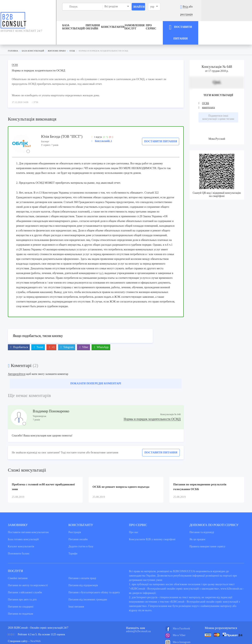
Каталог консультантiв (21, 531)
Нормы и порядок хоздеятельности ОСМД (152, 404)
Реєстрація (75, 517)
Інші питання (76, 591)
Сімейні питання (18, 563)
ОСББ (15, 49)
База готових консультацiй (23, 524)
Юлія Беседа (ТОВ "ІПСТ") (62, 121)
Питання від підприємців (83, 570)
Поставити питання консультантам (28, 517)
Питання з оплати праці (82, 563)
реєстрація (238, 7)
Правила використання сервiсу (208, 531)
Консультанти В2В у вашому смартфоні (152, 524)
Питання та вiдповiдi (202, 517)
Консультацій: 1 (103, 125)
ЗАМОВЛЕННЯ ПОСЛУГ (146, 19)
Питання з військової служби (25, 577)
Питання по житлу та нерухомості (28, 570)
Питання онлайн (84, 19)
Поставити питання (161, 126)
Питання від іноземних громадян (88, 584)
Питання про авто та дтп (22, 584)
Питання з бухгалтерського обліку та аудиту (94, 577)
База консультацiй (51, 19)
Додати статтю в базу (81, 531)
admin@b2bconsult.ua (138, 616)
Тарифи (73, 538)
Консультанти (114, 19)
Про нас (134, 517)
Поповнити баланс (19, 538)
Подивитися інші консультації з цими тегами (218, 102)
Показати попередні (96, 368)
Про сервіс (176, 19)
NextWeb (36, 626)
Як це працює (198, 524)
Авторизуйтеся (17, 359)
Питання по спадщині (21, 591)
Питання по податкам (20, 599)
